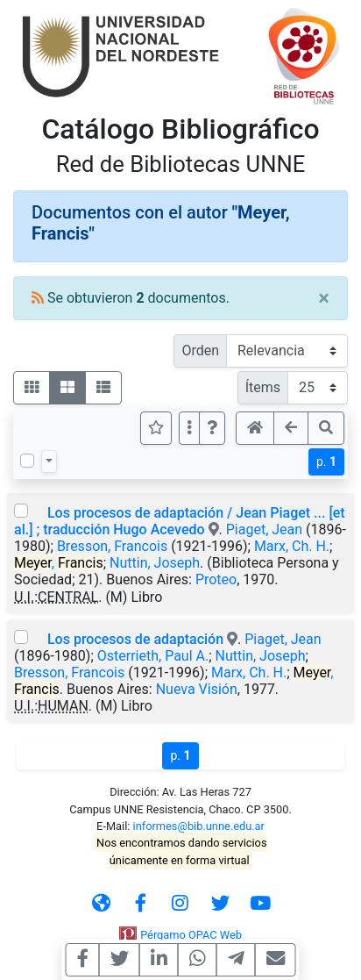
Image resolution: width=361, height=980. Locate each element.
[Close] (324, 298)
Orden (200, 351)
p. (326, 461)
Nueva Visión (197, 689)
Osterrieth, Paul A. (153, 656)
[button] (212, 428)
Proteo (216, 579)
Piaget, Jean (264, 529)
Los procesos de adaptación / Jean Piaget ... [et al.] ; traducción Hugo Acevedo (180, 521)
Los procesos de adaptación (135, 639)
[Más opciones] (189, 428)
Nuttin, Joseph (155, 563)
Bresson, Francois (112, 546)
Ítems (263, 387)
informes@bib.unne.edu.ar (199, 826)
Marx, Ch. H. (292, 546)
